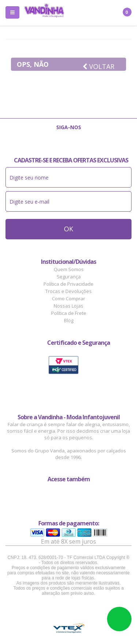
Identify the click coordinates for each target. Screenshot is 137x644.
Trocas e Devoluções (68, 291)
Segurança (69, 277)
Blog (69, 320)
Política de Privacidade (68, 284)
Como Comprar (68, 298)
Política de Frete (69, 313)
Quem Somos (69, 269)
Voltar (98, 66)
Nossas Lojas (68, 306)
